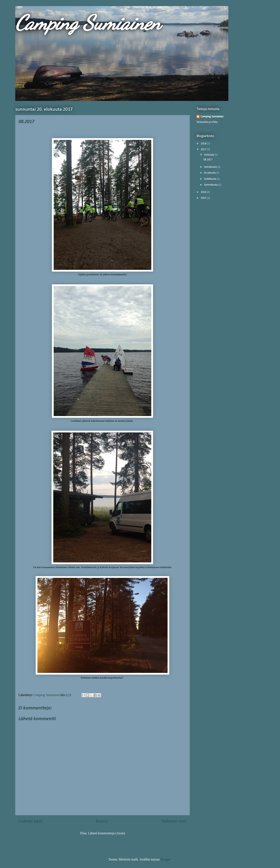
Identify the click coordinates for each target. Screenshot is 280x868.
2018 (204, 144)
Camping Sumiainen (88, 23)
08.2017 (208, 160)
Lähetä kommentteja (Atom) (107, 833)
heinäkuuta (211, 167)
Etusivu (102, 821)
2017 (204, 150)
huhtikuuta (210, 179)
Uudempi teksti (31, 821)
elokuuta (209, 155)
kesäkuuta (210, 173)
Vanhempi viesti (174, 821)
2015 (204, 198)
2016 (204, 192)
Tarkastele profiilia (207, 122)
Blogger (166, 859)
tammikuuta (211, 185)
